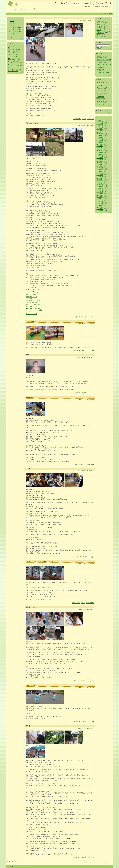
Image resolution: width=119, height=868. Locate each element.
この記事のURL (77, 119)
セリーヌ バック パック (103, 56)
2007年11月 (100, 202)
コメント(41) (90, 722)
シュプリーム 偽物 (13, 51)
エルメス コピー (12, 55)
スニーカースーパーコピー (15, 69)
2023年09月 (100, 129)
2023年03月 (100, 139)
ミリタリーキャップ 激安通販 (34, 310)
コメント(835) (90, 464)
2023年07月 (100, 132)
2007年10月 (100, 204)
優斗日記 (99, 35)
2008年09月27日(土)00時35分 (86, 471)
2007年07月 (100, 209)
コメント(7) (91, 557)
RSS (105, 14)
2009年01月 (100, 178)
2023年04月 (100, 137)
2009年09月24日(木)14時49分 (86, 125)
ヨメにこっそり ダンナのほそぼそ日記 (103, 32)
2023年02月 (100, 141)
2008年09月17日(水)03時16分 (86, 609)
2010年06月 (100, 154)
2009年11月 (100, 161)
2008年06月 (100, 190)
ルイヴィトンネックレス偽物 (15, 64)
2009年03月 (100, 175)
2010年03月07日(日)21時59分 (86, 20)
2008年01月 (100, 199)
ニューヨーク (30, 312)
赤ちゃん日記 (100, 23)
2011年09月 (100, 142)
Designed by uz (25, 866)
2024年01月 (100, 122)
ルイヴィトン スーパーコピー (15, 57)
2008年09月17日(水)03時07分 (86, 688)
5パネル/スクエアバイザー (33, 289)
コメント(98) (90, 350)
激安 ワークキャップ (32, 314)
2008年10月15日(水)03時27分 (86, 400)
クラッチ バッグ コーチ (103, 72)
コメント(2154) (90, 681)
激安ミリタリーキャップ (33, 306)
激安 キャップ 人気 (31, 295)
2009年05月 (100, 171)
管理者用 (110, 14)
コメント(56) (90, 119)
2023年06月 (100, 134)
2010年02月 (100, 159)
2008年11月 (100, 181)
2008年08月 (100, 187)
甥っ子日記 (100, 26)
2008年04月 (100, 193)
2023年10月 (100, 127)
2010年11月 (100, 149)
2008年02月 (100, 197)
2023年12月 (100, 124)
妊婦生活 (99, 21)
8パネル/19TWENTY (32, 297)
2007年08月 (100, 207)
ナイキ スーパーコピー (14, 49)
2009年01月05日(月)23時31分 (86, 324)
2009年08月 (100, 166)
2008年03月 (100, 195)
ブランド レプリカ (13, 71)
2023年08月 (100, 130)
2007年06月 (100, 210)
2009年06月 (100, 170)
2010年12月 (100, 148)
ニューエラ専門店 (31, 287)
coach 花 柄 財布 (101, 69)
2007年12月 (100, 200)
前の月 (12, 38)
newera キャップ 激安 (32, 293)
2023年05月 (100, 136)
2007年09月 (100, 205)
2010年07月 (100, 153)
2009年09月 (100, 165)
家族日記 (84, 119)
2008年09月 (100, 185)
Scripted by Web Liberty (13, 866)
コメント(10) (90, 393)
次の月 (17, 38)
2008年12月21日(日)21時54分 (86, 357)
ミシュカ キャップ (31, 299)
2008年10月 (100, 183)
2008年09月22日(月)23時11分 (86, 564)
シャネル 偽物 (12, 53)
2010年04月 (100, 156)
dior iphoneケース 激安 (14, 59)
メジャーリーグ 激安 (32, 302)
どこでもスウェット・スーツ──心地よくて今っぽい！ (83, 3)
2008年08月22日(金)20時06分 (86, 728)
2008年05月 (100, 192)
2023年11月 (100, 125)
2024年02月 (100, 120)
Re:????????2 (100, 83)
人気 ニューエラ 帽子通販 (33, 304)
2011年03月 (100, 146)
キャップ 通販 (30, 291)
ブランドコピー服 (13, 61)
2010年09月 (100, 151)
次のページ (18, 861)
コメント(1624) (90, 603)
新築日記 (99, 25)
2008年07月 (100, 188)
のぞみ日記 (100, 36)
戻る (101, 14)
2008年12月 (100, 180)
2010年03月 (100, 158)
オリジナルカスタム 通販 (33, 301)
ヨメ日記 (99, 28)
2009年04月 (100, 173)
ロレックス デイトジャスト (15, 47)
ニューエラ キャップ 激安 (33, 308)
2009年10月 (100, 163)
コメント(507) (90, 317)
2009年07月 (100, 168)
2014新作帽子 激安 (63, 285)
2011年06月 (100, 144)
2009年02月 (100, 176)
